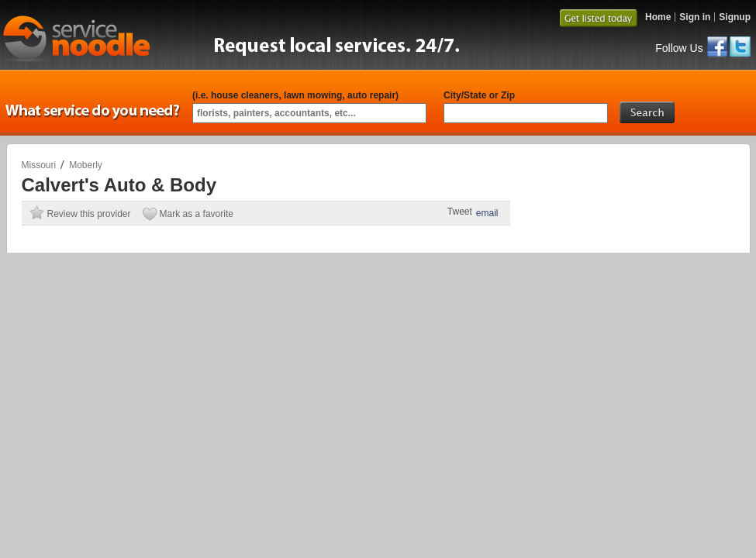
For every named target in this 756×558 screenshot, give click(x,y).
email (487, 213)
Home (658, 17)
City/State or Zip (479, 95)
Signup (735, 17)
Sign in (695, 17)
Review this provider (89, 214)
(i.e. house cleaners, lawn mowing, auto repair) (295, 95)
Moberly (86, 165)
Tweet (460, 212)
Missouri (39, 165)
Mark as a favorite (197, 214)
